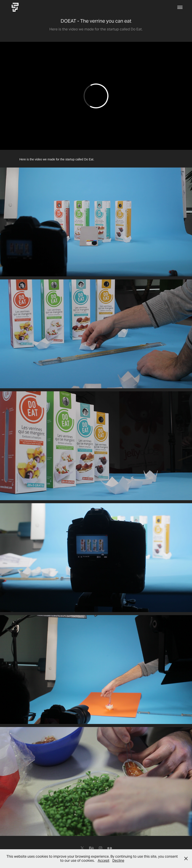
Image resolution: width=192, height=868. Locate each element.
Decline (118, 861)
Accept (104, 861)
